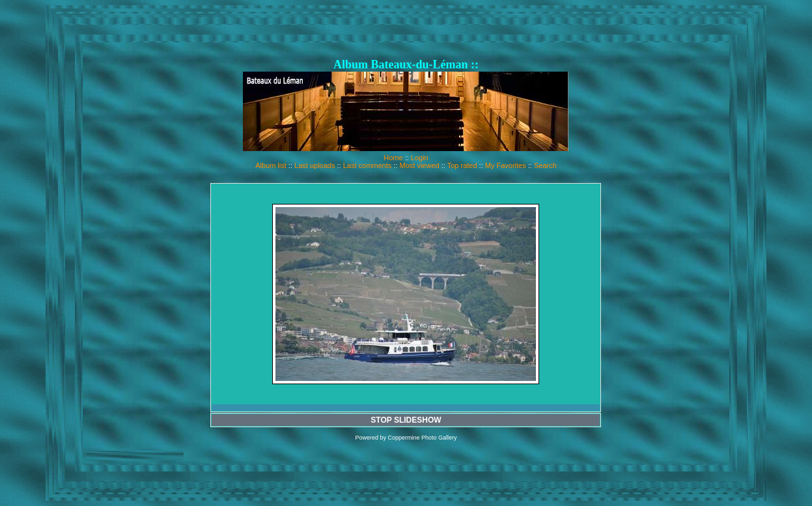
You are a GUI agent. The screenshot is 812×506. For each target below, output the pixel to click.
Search (545, 165)
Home (393, 158)
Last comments (368, 165)
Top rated (462, 165)
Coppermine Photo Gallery (422, 438)
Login (420, 158)
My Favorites (506, 165)
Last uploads (315, 165)
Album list (271, 165)
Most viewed (420, 165)
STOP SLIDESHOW (406, 420)
